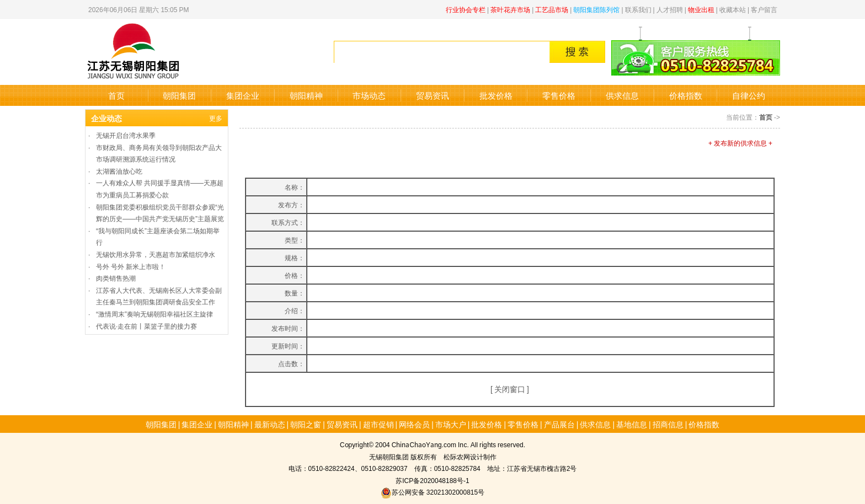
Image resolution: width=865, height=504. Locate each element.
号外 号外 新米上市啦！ (131, 266)
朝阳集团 (179, 95)
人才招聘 (670, 9)
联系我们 (638, 9)
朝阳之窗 (306, 424)
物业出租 (701, 9)
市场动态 (369, 95)
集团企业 (243, 95)
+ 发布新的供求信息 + (740, 143)
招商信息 (668, 424)
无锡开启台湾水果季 (126, 135)
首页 (116, 95)
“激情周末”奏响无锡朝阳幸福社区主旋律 (154, 313)
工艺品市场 (552, 9)
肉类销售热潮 (116, 278)
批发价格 (496, 95)
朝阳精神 (306, 95)
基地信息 (632, 424)
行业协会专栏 (466, 9)
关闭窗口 (510, 389)
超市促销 (378, 424)
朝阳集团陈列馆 (596, 9)
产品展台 (559, 424)
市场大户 (451, 424)
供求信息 (622, 95)
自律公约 (749, 95)
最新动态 (270, 424)
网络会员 (414, 424)
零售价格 (559, 95)
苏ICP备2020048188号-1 (432, 480)
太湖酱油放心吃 (119, 171)
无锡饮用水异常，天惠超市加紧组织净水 (156, 254)
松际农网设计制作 (470, 456)
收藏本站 (733, 9)
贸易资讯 (432, 95)
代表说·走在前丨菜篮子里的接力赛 (146, 326)
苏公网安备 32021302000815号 (432, 492)
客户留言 (764, 9)
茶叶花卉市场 (510, 9)
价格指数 (686, 95)
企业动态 (106, 118)
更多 (216, 118)
